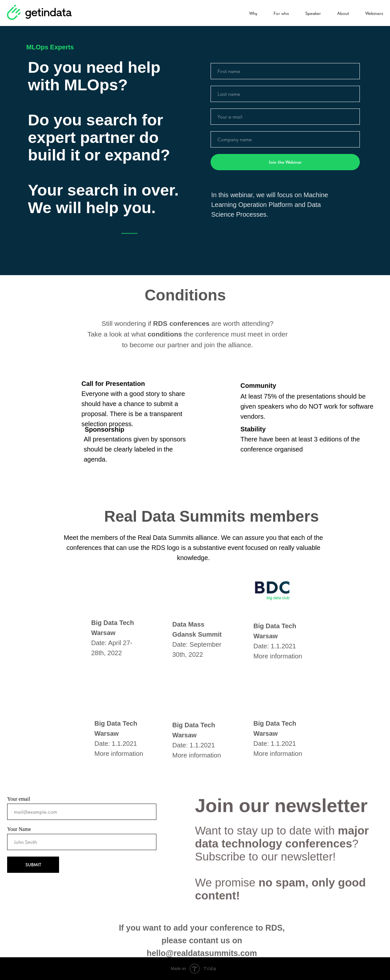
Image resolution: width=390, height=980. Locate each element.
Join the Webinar (285, 162)
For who (281, 13)
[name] (285, 71)
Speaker (313, 13)
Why (253, 13)
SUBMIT (33, 865)
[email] (285, 117)
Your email (19, 799)
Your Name (19, 829)
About (343, 13)
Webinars (374, 13)
